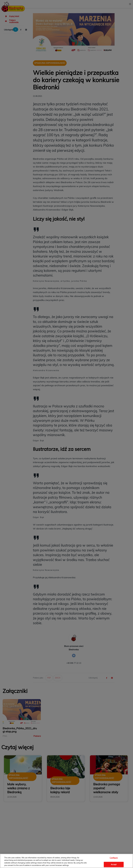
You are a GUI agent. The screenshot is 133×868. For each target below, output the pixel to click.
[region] (66, 861)
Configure (114, 858)
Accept (114, 864)
